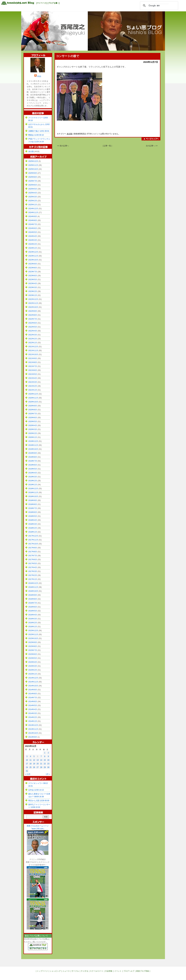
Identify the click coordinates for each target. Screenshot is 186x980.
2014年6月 (33, 702)
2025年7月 (33, 181)
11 (30, 760)
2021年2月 (33, 386)
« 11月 (28, 774)
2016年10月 (33, 591)
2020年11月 (33, 398)
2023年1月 (33, 295)
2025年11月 (33, 165)
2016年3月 (33, 619)
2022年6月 (33, 323)
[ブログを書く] (54, 3)
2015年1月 (33, 674)
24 (27, 767)
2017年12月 (33, 536)
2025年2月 (33, 201)
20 (38, 764)
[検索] (159, 6)
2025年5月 (33, 189)
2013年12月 (33, 725)
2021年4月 (33, 378)
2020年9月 (33, 406)
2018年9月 (33, 500)
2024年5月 (33, 232)
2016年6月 (33, 607)
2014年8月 (33, 694)
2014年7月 (33, 698)
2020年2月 (33, 433)
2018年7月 (33, 508)
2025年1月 (33, 205)
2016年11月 (33, 587)
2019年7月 (33, 461)
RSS (39, 76)
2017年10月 (33, 544)
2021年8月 (33, 362)
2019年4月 (33, 473)
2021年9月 (33, 358)
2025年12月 (33, 161)
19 (34, 764)
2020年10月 (33, 402)
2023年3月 (33, 287)
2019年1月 (33, 485)
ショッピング (55, 971)
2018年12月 (33, 489)
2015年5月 (33, 658)
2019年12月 (33, 441)
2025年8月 (33, 177)
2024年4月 (33, 236)
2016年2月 (33, 623)
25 (30, 767)
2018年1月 (33, 532)
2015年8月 (33, 646)
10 (27, 760)
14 (41, 760)
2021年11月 (33, 351)
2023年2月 (33, 291)
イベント (118, 971)
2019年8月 (33, 457)
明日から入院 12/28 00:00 (39, 801)
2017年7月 (33, 556)
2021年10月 (33, 354)
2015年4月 (33, 662)
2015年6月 (33, 654)
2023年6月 (33, 276)
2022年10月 (33, 307)
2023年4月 (33, 283)
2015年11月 (33, 634)
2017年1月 (33, 579)
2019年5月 (33, 469)
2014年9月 (33, 690)
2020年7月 (33, 414)
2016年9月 (33, 595)
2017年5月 (33, 563)
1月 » (48, 774)
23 (48, 764)
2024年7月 (33, 224)
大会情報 (109, 971)
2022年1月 (33, 343)
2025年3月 (33, 197)
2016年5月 (33, 611)
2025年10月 (33, 169)
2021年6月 (33, 370)
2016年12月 (33, 583)
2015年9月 (33, 642)
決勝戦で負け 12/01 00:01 (39, 131)
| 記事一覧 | (107, 146)
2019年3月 (33, 477)
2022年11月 (33, 303)
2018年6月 (33, 512)
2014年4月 (33, 709)
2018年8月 (33, 504)
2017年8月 (33, 552)
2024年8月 (33, 220)
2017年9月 (33, 548)
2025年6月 (33, 185)
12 (34, 760)
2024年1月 (33, 248)
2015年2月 (33, 670)
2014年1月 (33, 721)
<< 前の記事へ (63, 146)
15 (45, 760)
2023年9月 (33, 264)
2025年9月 (33, 173)
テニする (84, 971)
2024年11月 (33, 213)
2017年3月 (33, 571)
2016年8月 (33, 599)
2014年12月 (33, 678)
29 (45, 767)
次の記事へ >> (152, 146)
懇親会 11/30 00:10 (36, 135)
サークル (75, 971)
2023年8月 (33, 268)
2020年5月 (33, 422)
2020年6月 (33, 418)
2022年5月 (33, 327)
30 (48, 767)
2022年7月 (33, 319)
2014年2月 (33, 717)
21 (41, 764)
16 (48, 760)
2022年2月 (33, 339)
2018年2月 (33, 528)
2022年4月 (33, 331)
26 (34, 767)
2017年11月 (33, 540)
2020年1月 (33, 437)
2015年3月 (33, 666)
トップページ (42, 971)
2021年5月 (33, 374)
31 (27, 771)
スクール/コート (96, 971)
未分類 (69, 134)
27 (38, 767)
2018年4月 (33, 520)
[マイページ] (41, 3)
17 (27, 764)
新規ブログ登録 (143, 971)
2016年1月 (33, 627)
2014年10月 (33, 686)
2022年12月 (33, 299)
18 (30, 764)
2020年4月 (33, 425)
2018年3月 (33, 524)
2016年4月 (33, 615)
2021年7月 (33, 366)
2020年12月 (33, 394)
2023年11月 (33, 256)
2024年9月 (33, 216)
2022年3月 (33, 335)
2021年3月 (33, 382)
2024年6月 (33, 228)
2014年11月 (33, 682)
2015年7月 (33, 650)
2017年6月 (33, 560)
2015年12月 (33, 631)
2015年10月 (33, 638)
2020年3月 (33, 429)
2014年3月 (33, 713)
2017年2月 (33, 575)
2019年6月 (33, 465)
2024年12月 (33, 209)
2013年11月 (33, 729)
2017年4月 (33, 567)
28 (41, 767)
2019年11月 (33, 445)
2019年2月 (33, 481)
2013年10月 (33, 733)
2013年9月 (33, 737)
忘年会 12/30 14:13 (36, 790)
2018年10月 (33, 496)
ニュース (66, 971)
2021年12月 (33, 347)
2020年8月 (33, 410)
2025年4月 (33, 193)
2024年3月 (33, 240)
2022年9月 (33, 311)
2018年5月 (33, 516)
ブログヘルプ (129, 971)
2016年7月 (33, 603)
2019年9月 (33, 453)
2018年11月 (33, 493)
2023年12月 (33, 252)
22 (45, 764)
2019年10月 (33, 449)
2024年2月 (33, 244)
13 (38, 760)
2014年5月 (33, 705)
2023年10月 (33, 260)
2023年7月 (33, 272)
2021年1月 (33, 390)
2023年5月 (33, 280)
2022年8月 (33, 315)
